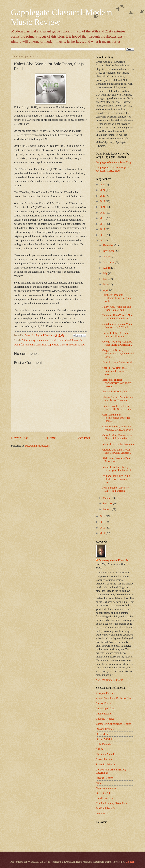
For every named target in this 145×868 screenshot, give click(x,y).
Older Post (82, 438)
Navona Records (105, 778)
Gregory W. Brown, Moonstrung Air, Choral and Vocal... (118, 354)
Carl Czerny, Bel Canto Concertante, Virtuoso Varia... (115, 371)
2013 (103, 522)
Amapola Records (105, 693)
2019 (103, 218)
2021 (103, 207)
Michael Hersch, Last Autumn (118, 444)
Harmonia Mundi (105, 754)
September (109, 262)
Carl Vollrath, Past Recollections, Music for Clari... (116, 418)
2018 (103, 224)
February (108, 504)
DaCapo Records (105, 729)
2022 (103, 201)
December (109, 245)
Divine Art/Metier (105, 739)
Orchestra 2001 (104, 793)
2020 (103, 213)
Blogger (130, 862)
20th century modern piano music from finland (47, 340)
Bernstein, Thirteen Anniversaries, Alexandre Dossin (117, 383)
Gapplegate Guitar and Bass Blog (113, 162)
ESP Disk (101, 749)
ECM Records (103, 744)
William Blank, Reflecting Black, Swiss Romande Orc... (116, 479)
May (106, 285)
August (107, 268)
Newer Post (19, 438)
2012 (103, 528)
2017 (103, 229)
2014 (103, 516)
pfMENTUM (103, 814)
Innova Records (104, 759)
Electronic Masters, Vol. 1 (116, 392)
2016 (103, 235)
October (108, 257)
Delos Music (102, 734)
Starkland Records (105, 808)
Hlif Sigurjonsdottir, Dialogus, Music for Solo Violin (117, 298)
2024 (103, 190)
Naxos (99, 783)
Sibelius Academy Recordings (112, 803)
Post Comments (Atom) (38, 446)
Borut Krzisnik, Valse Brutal (117, 362)
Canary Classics (104, 703)
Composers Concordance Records (113, 724)
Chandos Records (105, 719)
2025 (103, 185)
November (109, 251)
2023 (103, 196)
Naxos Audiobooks (106, 788)
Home (51, 438)
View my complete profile (109, 680)
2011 (103, 533)
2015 (103, 241)
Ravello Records (105, 798)
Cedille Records (104, 714)
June (106, 279)
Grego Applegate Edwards (113, 560)
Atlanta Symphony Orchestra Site (113, 698)
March (107, 498)
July (106, 273)
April (106, 290)
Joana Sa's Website (106, 765)
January (107, 509)
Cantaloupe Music (105, 709)
